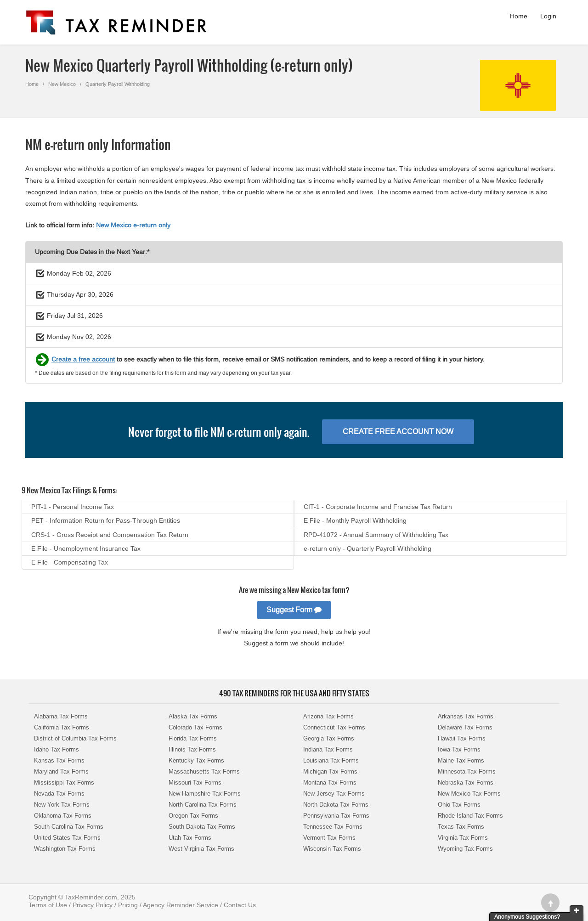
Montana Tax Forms (330, 783)
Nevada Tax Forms (59, 794)
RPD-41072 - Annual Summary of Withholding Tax (376, 535)
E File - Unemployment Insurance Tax (86, 548)
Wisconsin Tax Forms (332, 849)
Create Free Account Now (398, 432)
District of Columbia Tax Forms (75, 738)
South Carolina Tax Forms (69, 827)
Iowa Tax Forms (459, 749)
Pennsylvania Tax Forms (336, 816)
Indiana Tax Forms (328, 749)
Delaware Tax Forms (465, 727)
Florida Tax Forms (193, 738)
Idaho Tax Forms (57, 749)
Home (519, 16)
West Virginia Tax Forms (201, 849)
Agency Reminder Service (181, 905)
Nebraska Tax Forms (466, 783)
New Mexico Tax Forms (469, 794)
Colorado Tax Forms (195, 727)
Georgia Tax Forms (329, 738)
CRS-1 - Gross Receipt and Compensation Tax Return (110, 535)
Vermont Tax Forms (329, 838)
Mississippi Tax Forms (64, 783)
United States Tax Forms (67, 838)
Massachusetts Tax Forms (204, 771)
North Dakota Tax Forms (336, 805)
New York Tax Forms (62, 805)
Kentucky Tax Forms (196, 760)
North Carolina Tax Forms (203, 805)
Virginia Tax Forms (463, 838)
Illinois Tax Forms (192, 749)
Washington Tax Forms (65, 849)
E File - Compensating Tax (70, 562)
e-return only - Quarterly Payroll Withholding (367, 548)
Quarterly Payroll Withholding (118, 84)
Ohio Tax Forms (459, 805)
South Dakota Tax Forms (202, 827)
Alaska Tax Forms (193, 716)
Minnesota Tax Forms (467, 771)
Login (548, 16)
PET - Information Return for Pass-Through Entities (106, 520)
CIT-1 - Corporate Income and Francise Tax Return (378, 507)
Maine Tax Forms (461, 760)
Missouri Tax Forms (195, 783)
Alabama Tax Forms (61, 716)
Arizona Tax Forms (328, 716)
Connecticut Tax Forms (334, 727)
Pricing (128, 905)
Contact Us (240, 905)
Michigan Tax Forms (330, 771)
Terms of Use (48, 905)
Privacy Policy (93, 905)
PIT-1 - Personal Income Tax (73, 507)
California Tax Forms (62, 727)
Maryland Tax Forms (61, 771)
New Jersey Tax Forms (334, 794)
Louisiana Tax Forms (331, 760)
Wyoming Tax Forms (465, 849)
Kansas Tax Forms (59, 760)
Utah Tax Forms (190, 838)
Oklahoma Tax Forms (63, 816)
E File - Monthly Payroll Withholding (355, 520)
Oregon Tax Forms (193, 816)
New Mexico (62, 84)
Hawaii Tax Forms (462, 738)
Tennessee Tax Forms (333, 827)
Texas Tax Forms (461, 827)
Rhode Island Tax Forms (470, 816)
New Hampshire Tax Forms (205, 794)
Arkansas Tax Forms (466, 716)
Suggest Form (294, 610)
